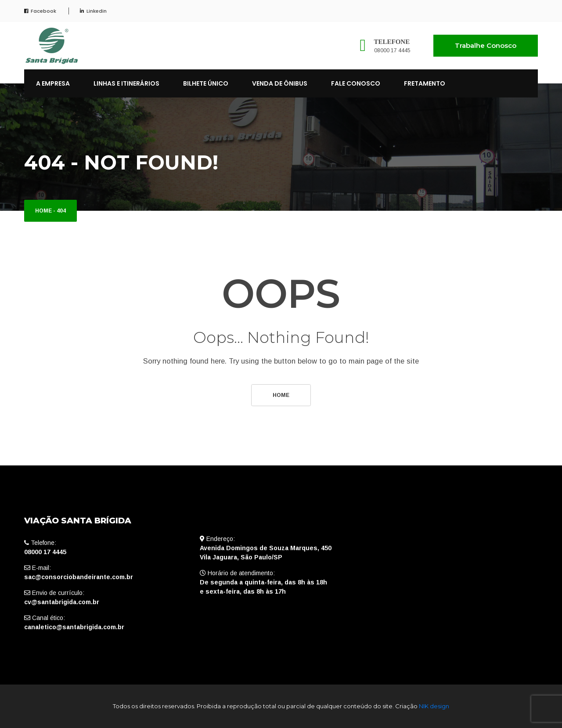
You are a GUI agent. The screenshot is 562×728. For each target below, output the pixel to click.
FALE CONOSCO (356, 83)
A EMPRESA (53, 83)
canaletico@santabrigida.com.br (74, 627)
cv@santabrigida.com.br (62, 602)
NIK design (434, 706)
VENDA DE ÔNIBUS (280, 83)
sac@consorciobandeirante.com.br (79, 577)
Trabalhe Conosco (486, 45)
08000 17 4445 (392, 50)
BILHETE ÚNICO (206, 83)
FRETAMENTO (425, 83)
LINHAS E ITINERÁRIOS (126, 83)
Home (43, 211)
